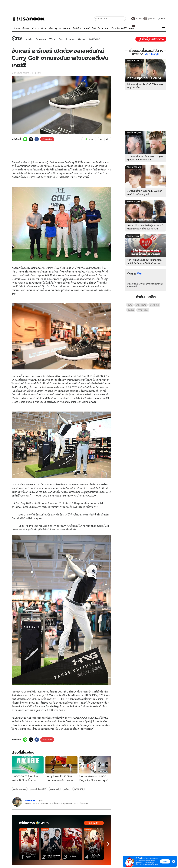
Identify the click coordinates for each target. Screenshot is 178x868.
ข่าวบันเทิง (43, 28)
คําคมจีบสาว (143, 310)
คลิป (107, 28)
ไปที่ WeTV (94, 823)
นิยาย (132, 28)
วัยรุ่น (100, 28)
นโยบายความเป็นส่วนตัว (142, 864)
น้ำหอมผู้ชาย (141, 305)
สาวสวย (131, 310)
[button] (96, 19)
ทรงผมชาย (154, 305)
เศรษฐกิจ (67, 28)
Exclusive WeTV (119, 28)
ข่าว (34, 28)
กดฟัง (89, 139)
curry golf (55, 789)
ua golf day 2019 (38, 789)
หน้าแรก (16, 28)
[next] (108, 844)
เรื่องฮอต (26, 28)
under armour (20, 789)
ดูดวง (58, 28)
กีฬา (51, 28)
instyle (67, 789)
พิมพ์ (38, 73)
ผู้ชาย (130, 305)
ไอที (94, 28)
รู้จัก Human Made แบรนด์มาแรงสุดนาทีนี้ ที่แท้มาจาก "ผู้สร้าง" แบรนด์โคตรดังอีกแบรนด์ (144, 263)
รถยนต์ (87, 28)
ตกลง (165, 861)
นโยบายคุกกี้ (155, 864)
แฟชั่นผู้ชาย (79, 789)
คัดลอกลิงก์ (47, 139)
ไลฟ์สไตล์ (77, 28)
